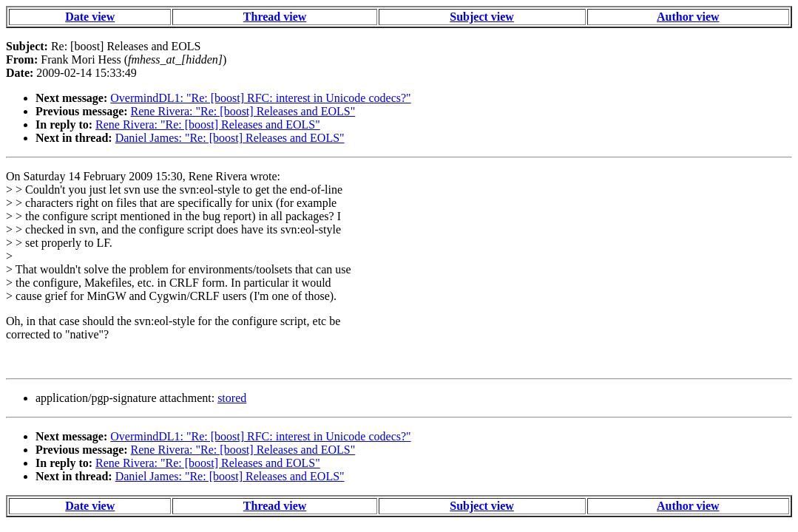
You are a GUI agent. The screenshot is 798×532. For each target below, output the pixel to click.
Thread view (275, 17)
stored (232, 398)
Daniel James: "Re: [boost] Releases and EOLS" (230, 138)
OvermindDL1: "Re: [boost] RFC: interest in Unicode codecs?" (260, 98)
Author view (688, 17)
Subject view (482, 17)
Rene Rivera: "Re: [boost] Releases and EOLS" (243, 111)
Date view (90, 17)
